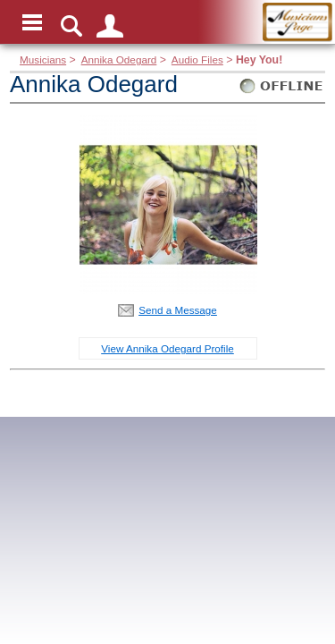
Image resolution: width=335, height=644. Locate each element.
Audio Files (197, 59)
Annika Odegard (119, 59)
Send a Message (178, 310)
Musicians (43, 59)
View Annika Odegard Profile (167, 348)
